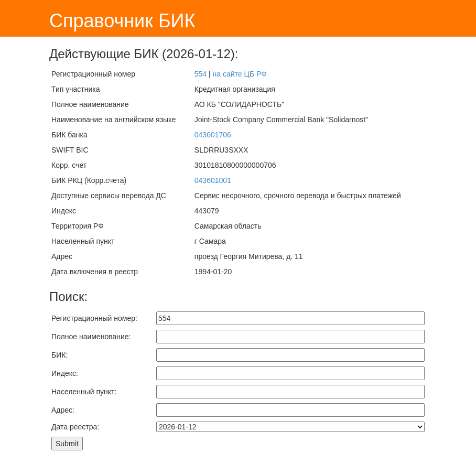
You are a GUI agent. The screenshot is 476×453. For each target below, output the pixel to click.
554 (201, 74)
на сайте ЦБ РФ (240, 74)
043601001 (213, 180)
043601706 (213, 135)
